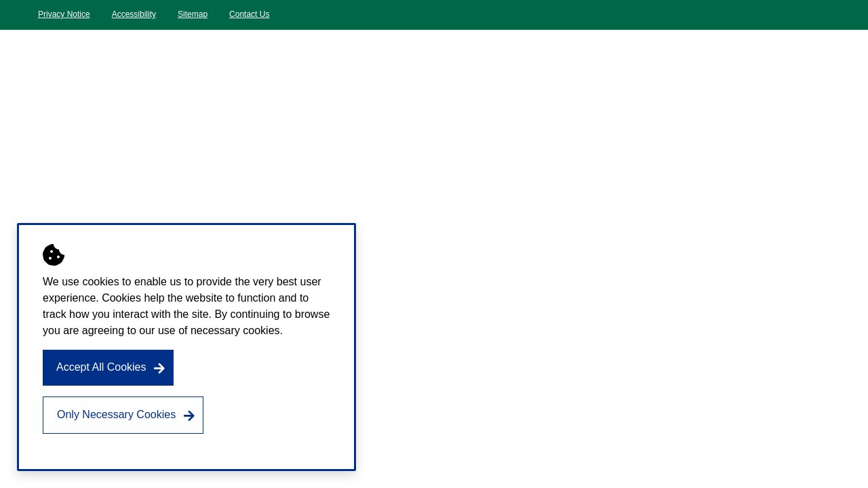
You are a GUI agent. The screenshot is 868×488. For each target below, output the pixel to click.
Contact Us (249, 14)
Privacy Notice (64, 14)
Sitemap (193, 14)
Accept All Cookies (101, 367)
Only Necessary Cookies (116, 414)
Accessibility (134, 14)
